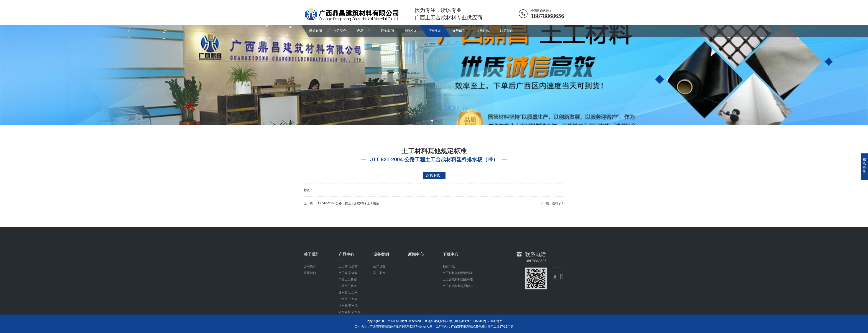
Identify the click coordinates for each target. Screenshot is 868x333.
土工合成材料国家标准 (458, 308)
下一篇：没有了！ (552, 203)
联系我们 (507, 31)
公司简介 (340, 31)
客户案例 (379, 301)
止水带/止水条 (348, 327)
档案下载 (449, 295)
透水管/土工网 (348, 321)
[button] (432, 121)
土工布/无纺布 (348, 295)
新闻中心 (411, 31)
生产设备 (379, 295)
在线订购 (483, 31)
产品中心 (363, 31)
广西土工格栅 (348, 308)
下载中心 (435, 31)
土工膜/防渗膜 (348, 301)
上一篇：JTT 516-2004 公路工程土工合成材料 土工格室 (341, 203)
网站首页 (316, 31)
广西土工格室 (348, 314)
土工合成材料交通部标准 (459, 314)
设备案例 (387, 31)
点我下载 (433, 175)
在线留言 (459, 31)
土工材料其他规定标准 (458, 301)
